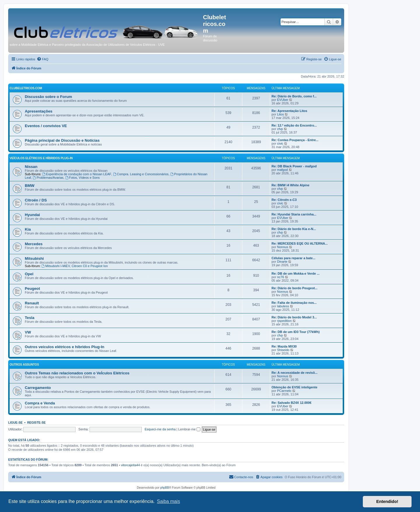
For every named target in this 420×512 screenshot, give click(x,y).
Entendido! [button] (387, 502)
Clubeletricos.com (26, 88)
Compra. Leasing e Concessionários (141, 174)
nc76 (281, 277)
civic (280, 143)
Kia (28, 229)
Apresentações (39, 111)
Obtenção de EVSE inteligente (294, 387)
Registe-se (36, 422)
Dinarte (282, 262)
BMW (30, 186)
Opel (29, 274)
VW (28, 332)
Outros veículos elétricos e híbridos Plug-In (65, 347)
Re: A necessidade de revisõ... (295, 373)
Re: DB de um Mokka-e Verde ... (295, 273)
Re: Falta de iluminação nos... (294, 303)
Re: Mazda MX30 (284, 346)
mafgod (282, 170)
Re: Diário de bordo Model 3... (294, 317)
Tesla (30, 318)
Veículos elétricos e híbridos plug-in (41, 158)
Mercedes (34, 244)
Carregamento (38, 388)
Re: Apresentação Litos (289, 111)
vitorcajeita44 (131, 465)
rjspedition (284, 321)
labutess (283, 306)
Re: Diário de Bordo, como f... (294, 96)
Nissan (31, 167)
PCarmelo (284, 391)
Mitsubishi (34, 258)
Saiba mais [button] (168, 501)
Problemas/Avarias (48, 178)
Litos (280, 114)
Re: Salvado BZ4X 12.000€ (292, 403)
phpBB (164, 488)
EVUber (283, 100)
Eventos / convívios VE (46, 126)
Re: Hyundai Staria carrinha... (294, 214)
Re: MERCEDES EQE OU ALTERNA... (300, 243)
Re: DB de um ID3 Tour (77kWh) (296, 332)
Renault (32, 303)
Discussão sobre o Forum (48, 97)
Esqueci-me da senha (160, 429)
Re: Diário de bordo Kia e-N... (294, 229)
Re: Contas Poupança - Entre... (295, 140)
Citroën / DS (36, 200)
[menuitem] (43, 59)
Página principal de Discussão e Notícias (62, 140)
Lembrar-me (189, 429)
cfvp (280, 129)
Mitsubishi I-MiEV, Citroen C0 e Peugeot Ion (75, 266)
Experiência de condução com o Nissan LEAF (77, 174)
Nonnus (283, 247)
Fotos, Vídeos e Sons (83, 178)
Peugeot (32, 289)
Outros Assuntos (24, 365)
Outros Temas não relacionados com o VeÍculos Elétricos (77, 373)
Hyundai (32, 215)
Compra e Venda (40, 403)
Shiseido (283, 350)
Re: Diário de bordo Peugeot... (295, 288)
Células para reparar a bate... (293, 258)
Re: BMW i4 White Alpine (290, 185)
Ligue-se (15, 422)
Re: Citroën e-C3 (284, 200)
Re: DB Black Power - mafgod (294, 166)
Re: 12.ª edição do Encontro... (294, 125)
